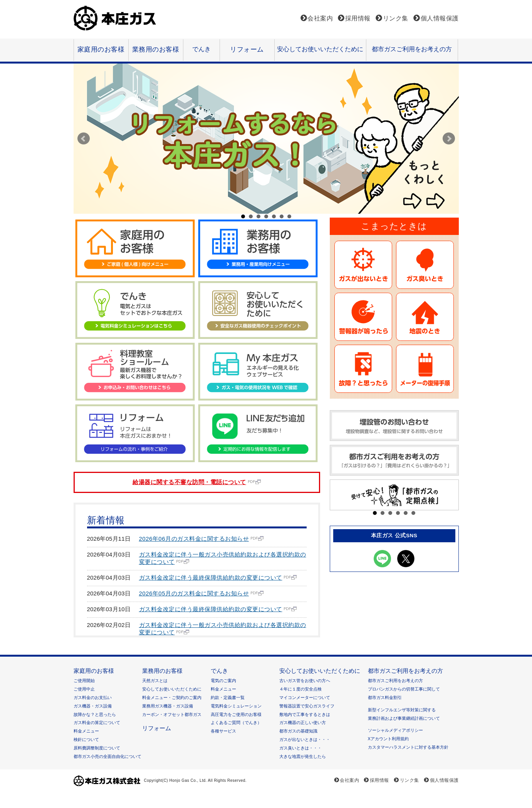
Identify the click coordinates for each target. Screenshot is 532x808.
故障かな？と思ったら (95, 714)
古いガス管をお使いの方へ (305, 681)
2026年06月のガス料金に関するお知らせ (194, 539)
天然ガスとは (155, 681)
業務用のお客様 (156, 49)
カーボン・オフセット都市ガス (172, 714)
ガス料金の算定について (97, 723)
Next (449, 139)
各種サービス (223, 731)
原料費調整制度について (97, 748)
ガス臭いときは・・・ (300, 748)
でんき (201, 49)
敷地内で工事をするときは (305, 714)
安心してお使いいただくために (320, 49)
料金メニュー (86, 731)
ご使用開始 (84, 681)
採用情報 (358, 18)
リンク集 (396, 18)
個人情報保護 (440, 18)
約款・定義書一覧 (228, 697)
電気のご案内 (223, 681)
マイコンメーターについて (305, 697)
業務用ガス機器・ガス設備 (168, 706)
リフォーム (247, 49)
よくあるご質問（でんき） (236, 723)
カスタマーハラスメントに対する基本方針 (408, 747)
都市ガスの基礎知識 (298, 731)
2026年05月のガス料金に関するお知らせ (194, 593)
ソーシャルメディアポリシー (395, 730)
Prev (84, 139)
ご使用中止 (84, 689)
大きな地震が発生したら (303, 756)
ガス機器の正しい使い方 (303, 723)
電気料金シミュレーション (236, 706)
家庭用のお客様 (101, 49)
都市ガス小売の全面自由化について (107, 756)
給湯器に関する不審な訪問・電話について (189, 482)
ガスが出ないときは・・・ (305, 739)
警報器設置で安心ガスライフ (307, 706)
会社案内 (320, 18)
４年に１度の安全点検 (300, 689)
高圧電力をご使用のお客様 (236, 714)
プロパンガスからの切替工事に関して (404, 689)
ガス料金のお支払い (93, 697)
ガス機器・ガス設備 (93, 706)
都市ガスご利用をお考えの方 (412, 49)
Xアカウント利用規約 (388, 739)
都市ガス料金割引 (385, 697)
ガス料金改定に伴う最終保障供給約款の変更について (211, 578)
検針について (86, 739)
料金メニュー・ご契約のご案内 (172, 697)
